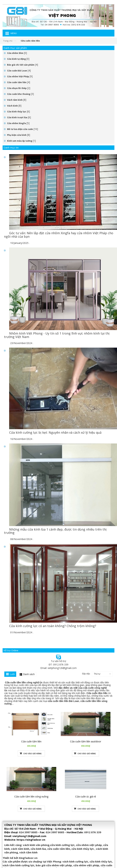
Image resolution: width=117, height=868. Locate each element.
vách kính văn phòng (36, 845)
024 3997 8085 (28, 832)
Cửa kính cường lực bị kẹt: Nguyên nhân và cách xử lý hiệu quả (55, 432)
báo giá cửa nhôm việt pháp (54, 865)
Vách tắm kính (15, 100)
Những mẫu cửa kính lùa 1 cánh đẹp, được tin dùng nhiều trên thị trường (55, 531)
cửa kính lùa (38, 849)
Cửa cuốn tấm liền (17, 82)
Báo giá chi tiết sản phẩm (21, 65)
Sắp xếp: (86, 674)
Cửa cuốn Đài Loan (17, 71)
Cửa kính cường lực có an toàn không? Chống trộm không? (53, 626)
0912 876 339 (93, 832)
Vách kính (12, 106)
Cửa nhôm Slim (15, 53)
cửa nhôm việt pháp (89, 845)
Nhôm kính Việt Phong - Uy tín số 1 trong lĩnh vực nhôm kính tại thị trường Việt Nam (57, 335)
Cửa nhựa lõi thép (17, 88)
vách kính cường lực (75, 861)
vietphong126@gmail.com (62, 668)
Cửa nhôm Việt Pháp (18, 76)
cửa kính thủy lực (83, 849)
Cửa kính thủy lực (17, 112)
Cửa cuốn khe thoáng (19, 94)
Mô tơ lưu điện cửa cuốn (20, 129)
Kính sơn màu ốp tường (20, 141)
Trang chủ (8, 41)
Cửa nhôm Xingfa (16, 123)
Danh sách (29, 674)
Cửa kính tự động (16, 59)
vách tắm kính (20, 849)
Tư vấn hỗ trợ (58, 661)
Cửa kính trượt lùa (17, 117)
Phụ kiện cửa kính (17, 135)
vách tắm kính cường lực (18, 865)
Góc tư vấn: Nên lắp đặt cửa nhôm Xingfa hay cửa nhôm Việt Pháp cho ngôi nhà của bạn (59, 235)
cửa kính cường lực (62, 845)
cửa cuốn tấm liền (59, 849)
